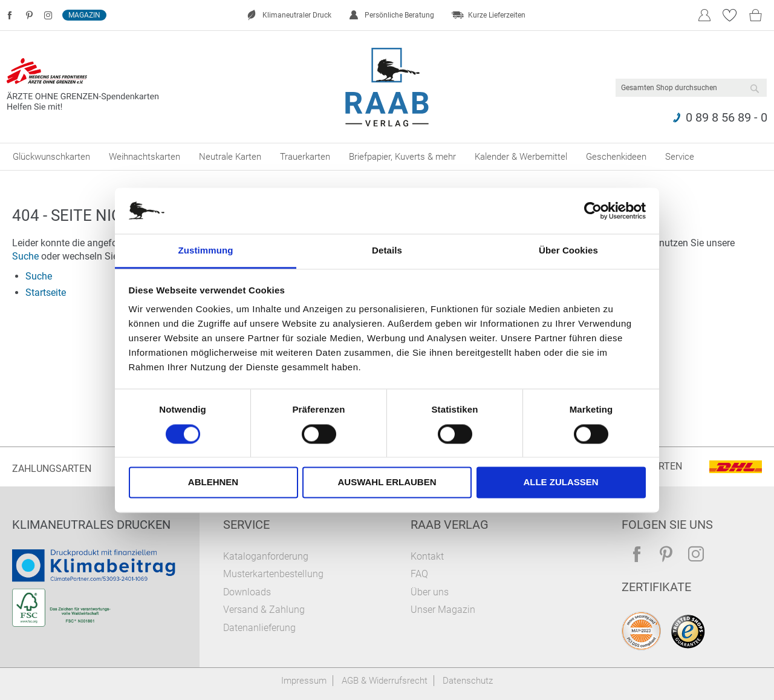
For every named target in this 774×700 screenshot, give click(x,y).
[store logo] (387, 87)
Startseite (46, 293)
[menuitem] (51, 157)
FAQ (419, 574)
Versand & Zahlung (264, 610)
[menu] (387, 157)
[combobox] (691, 88)
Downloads (247, 592)
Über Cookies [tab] (568, 251)
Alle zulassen (561, 482)
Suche (25, 256)
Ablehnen (213, 482)
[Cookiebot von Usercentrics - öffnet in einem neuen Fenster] (593, 211)
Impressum (304, 681)
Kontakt (427, 556)
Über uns (430, 592)
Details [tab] (387, 251)
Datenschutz (468, 681)
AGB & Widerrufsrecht (385, 681)
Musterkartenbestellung (273, 574)
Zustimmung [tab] (206, 251)
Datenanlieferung (259, 628)
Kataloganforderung (266, 556)
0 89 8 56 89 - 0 (727, 117)
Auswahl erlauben (387, 482)
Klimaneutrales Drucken (91, 525)
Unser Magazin (443, 610)
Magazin (84, 15)
